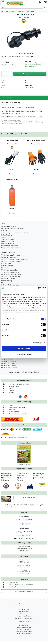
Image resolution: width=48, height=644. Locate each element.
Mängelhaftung (24, 610)
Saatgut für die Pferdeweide (11, 248)
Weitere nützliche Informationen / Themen (24, 372)
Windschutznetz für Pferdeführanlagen (14, 259)
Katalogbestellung (24, 443)
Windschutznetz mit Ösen (10, 270)
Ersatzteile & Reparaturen (14, 407)
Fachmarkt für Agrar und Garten (16, 384)
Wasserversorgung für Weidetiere (13, 229)
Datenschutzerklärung (24, 616)
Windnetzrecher (7, 283)
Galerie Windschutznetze (10, 257)
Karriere (8, 393)
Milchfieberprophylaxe (9, 244)
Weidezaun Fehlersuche (9, 359)
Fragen (7, 405)
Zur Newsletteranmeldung (24, 591)
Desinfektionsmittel (8, 241)
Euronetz (4, 231)
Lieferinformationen (24, 627)
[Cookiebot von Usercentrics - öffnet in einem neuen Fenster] (38, 288)
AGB (24, 607)
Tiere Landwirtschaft (8, 239)
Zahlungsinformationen (24, 632)
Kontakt (8, 388)
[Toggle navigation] (3, 3)
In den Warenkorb (30, 74)
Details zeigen (38, 343)
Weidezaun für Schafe (9, 366)
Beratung (8, 410)
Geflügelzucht (6, 237)
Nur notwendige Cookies (24, 354)
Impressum (24, 614)
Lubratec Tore (6, 264)
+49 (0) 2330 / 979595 (24, 520)
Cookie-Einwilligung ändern (24, 618)
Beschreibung (8, 98)
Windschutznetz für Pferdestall (12, 261)
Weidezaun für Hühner (9, 368)
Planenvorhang (6, 268)
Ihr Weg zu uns (10, 386)
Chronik (8, 391)
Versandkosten (12, 65)
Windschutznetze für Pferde (11, 255)
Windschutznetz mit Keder (10, 272)
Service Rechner (40, 478)
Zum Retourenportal (30, 497)
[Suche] (22, 7)
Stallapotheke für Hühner (10, 246)
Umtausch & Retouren (24, 629)
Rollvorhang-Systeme (8, 279)
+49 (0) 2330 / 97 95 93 (24, 532)
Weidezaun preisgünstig (9, 361)
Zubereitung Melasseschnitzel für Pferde (15, 233)
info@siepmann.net (28, 538)
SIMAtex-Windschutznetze (10, 285)
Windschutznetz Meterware (11, 276)
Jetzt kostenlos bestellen (24, 464)
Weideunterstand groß (9, 226)
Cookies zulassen (24, 348)
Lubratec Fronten (7, 266)
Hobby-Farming (7, 235)
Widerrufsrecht (24, 612)
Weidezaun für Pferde (9, 364)
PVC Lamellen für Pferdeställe (11, 274)
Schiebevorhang (7, 281)
